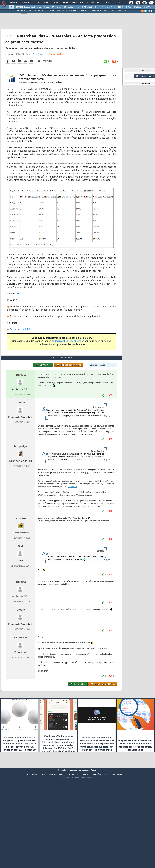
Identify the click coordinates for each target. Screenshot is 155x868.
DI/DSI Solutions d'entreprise (28, 7)
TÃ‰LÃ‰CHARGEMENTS (68, 11)
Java (77, 7)
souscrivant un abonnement (68, 354)
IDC (18, 307)
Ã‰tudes (96, 2)
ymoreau (21, 557)
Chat (57, 2)
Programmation (108, 7)
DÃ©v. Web (87, 7)
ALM (59, 7)
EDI (97, 7)
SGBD (120, 7)
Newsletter (70, 2)
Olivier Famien (37, 67)
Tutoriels (28, 2)
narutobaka (21, 677)
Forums (14, 2)
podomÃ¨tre (72, 526)
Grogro (21, 441)
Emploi (84, 2)
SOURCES (86, 11)
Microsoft (68, 7)
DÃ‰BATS (97, 11)
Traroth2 (21, 414)
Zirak (21, 585)
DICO (113, 11)
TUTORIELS (20, 11)
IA (53, 7)
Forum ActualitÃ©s (21, 342)
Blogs (47, 2)
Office (129, 7)
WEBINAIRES (40, 11)
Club (117, 2)
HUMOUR (122, 11)
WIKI (106, 11)
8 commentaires (56, 67)
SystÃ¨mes (149, 7)
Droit (108, 2)
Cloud (47, 7)
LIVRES (51, 11)
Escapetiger (21, 485)
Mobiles (138, 7)
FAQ (39, 2)
